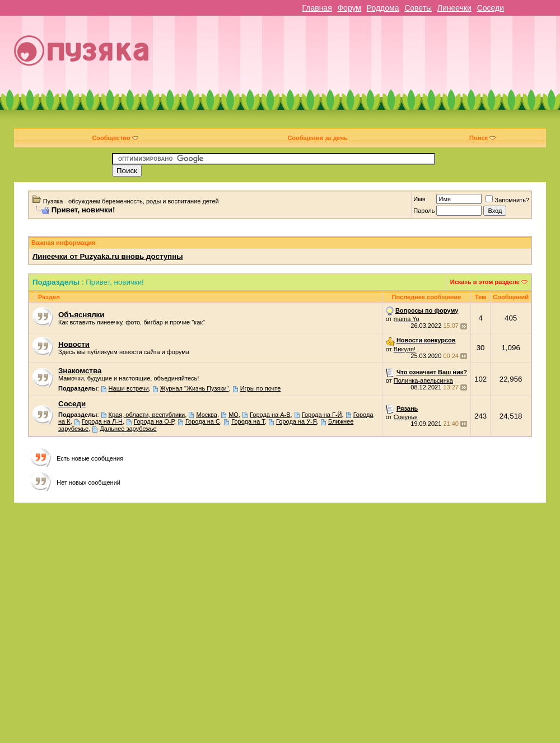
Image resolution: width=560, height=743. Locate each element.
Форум (349, 8)
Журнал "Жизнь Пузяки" (195, 388)
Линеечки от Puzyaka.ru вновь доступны (108, 256)
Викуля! (405, 349)
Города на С (203, 421)
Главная (317, 8)
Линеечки (454, 8)
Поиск (482, 138)
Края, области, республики (147, 415)
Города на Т (248, 421)
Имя (419, 199)
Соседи (491, 8)
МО (234, 415)
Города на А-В (270, 415)
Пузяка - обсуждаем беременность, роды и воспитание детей (131, 201)
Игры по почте (261, 388)
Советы (418, 8)
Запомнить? (507, 200)
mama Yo (407, 319)
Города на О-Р (154, 421)
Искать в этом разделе (485, 282)
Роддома (383, 8)
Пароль (424, 211)
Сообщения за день (317, 138)
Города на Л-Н (102, 421)
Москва (207, 415)
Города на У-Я (297, 421)
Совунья (406, 417)
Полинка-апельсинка (423, 380)
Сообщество (115, 138)
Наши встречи (129, 388)
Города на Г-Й (322, 415)
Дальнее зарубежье (128, 429)
